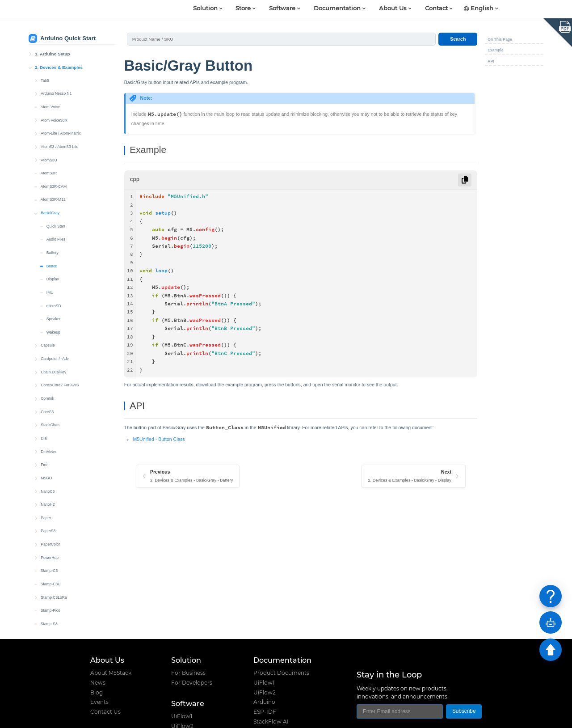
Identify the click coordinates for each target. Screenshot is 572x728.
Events (99, 702)
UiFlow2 (265, 693)
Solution (205, 9)
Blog (97, 693)
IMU (50, 203)
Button (52, 176)
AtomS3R (49, 83)
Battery (53, 163)
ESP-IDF (265, 712)
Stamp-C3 (49, 481)
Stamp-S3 (49, 534)
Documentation (337, 9)
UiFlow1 (182, 716)
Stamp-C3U (51, 494)
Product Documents (281, 673)
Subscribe (464, 711)
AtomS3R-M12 (53, 110)
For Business (188, 673)
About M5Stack (111, 673)
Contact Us (105, 712)
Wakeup (53, 242)
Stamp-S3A (50, 547)
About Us (393, 9)
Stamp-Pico (50, 521)
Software (282, 9)
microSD (54, 216)
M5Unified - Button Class (159, 439)
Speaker (54, 229)
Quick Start (56, 136)
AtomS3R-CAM (54, 97)
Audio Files (56, 149)
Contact (436, 9)
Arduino (264, 702)
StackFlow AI (271, 722)
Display (53, 189)
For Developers (192, 683)
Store (243, 9)
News (98, 683)
